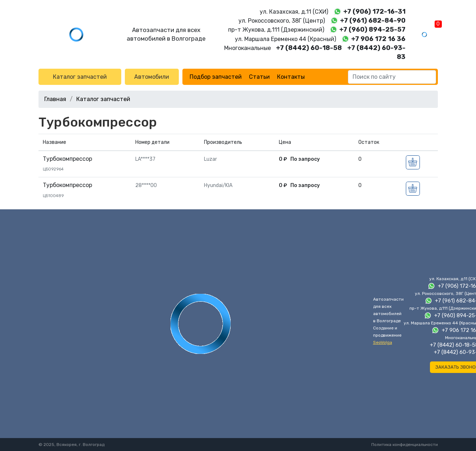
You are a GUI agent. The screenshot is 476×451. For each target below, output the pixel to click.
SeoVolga (383, 342)
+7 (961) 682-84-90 (373, 20)
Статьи (259, 77)
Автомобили (152, 77)
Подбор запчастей (216, 77)
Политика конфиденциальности (405, 445)
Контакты (291, 77)
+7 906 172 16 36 (378, 39)
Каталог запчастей (80, 77)
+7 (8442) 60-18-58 (309, 48)
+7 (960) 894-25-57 (372, 29)
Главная (55, 99)
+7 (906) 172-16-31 (374, 12)
